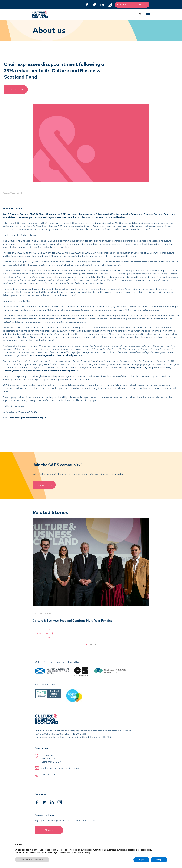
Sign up (49, 830)
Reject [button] (141, 860)
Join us (141, 5)
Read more (43, 633)
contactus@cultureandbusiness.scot (61, 768)
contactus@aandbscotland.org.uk (28, 418)
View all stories (16, 89)
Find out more (44, 485)
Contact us (123, 5)
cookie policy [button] (146, 850)
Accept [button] (159, 860)
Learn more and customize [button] (32, 860)
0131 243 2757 (49, 775)
